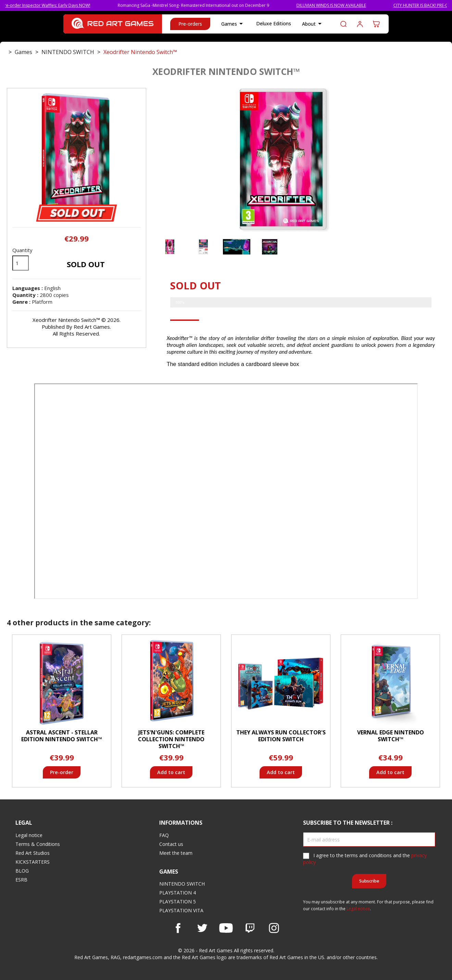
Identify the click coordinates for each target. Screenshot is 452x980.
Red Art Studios (33, 853)
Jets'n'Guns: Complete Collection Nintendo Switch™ (171, 739)
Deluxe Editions (274, 23)
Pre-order (62, 772)
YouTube (226, 928)
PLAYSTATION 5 (178, 901)
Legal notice (29, 835)
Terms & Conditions (38, 844)
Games (233, 24)
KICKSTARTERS (33, 862)
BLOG (22, 871)
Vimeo (250, 928)
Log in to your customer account (360, 24)
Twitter (202, 928)
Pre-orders (190, 24)
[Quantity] (21, 263)
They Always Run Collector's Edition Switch (281, 736)
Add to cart (171, 772)
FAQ (164, 835)
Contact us (171, 844)
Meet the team (176, 853)
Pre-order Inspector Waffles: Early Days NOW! (55, 5)
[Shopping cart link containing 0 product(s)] (376, 24)
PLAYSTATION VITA (181, 910)
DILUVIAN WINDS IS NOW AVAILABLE (340, 5)
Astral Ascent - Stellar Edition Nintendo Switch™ (62, 736)
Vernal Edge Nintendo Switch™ (391, 736)
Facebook (178, 928)
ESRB (21, 880)
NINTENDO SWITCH (182, 884)
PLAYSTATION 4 (178, 893)
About (313, 24)
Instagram (274, 928)
